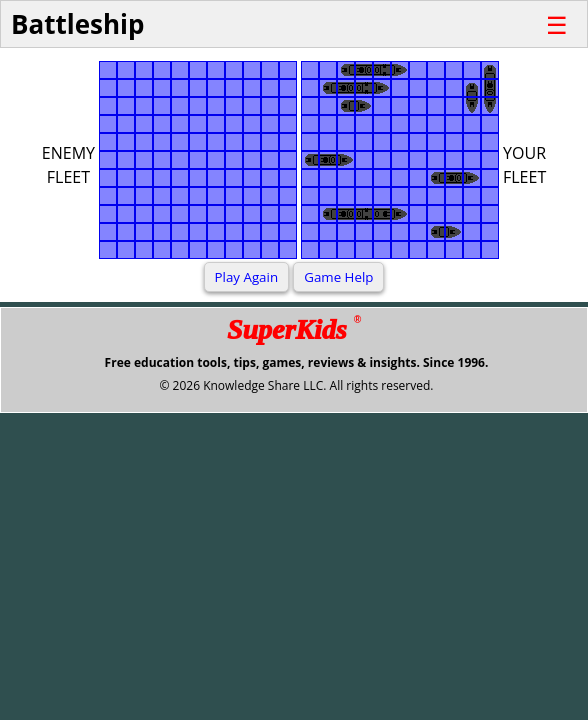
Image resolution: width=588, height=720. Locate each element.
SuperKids (294, 329)
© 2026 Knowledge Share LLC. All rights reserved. (296, 385)
